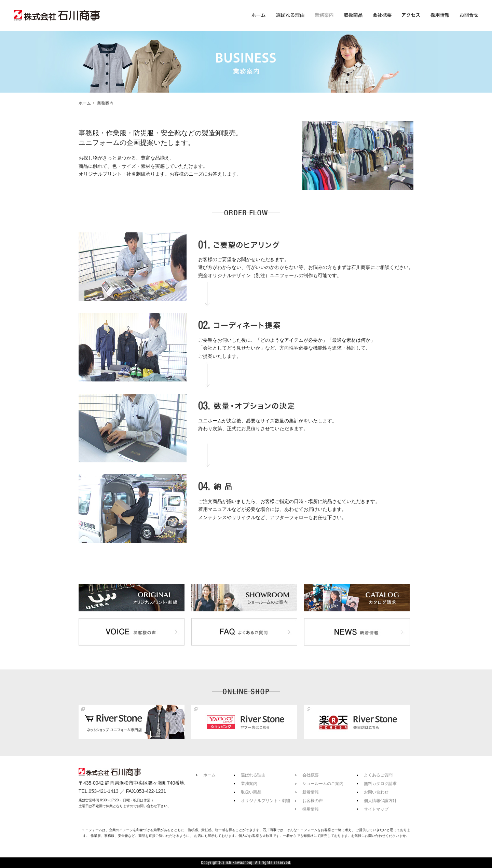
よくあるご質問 (378, 775)
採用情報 (311, 809)
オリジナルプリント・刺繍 (265, 801)
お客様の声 (313, 801)
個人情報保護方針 (380, 801)
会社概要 (311, 775)
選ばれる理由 (253, 775)
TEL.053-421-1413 (99, 791)
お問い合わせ (376, 792)
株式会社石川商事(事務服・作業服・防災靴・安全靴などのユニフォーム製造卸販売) (57, 18)
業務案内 (249, 784)
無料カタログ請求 (380, 784)
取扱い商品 (251, 792)
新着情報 (311, 792)
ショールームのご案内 (323, 784)
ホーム (85, 103)
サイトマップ (376, 809)
